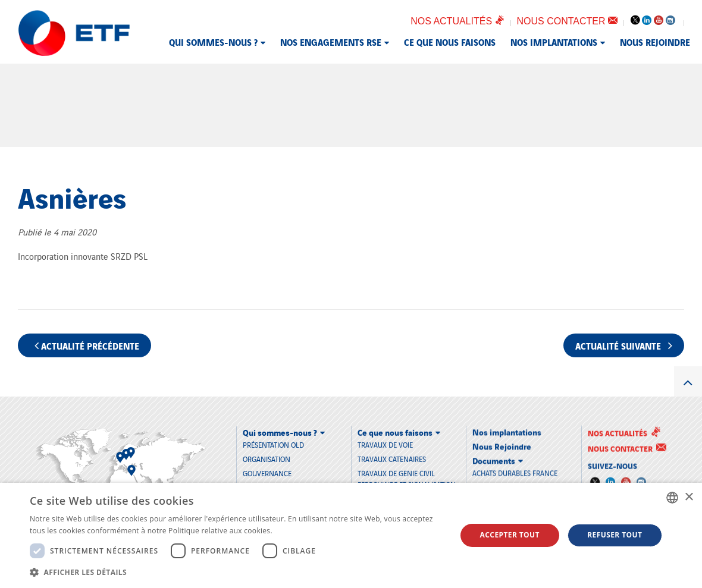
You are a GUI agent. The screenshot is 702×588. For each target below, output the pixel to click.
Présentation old (273, 444)
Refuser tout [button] (615, 535)
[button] (237, 572)
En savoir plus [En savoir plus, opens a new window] (298, 531)
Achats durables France (515, 472)
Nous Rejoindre (655, 42)
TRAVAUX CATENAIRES (392, 458)
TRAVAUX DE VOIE (385, 444)
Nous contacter (567, 21)
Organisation (267, 459)
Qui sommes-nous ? (213, 42)
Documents (494, 459)
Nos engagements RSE (331, 42)
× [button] (689, 497)
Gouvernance (267, 473)
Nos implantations (554, 42)
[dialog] (351, 535)
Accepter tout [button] (510, 535)
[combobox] (672, 498)
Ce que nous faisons (450, 42)
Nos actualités (457, 21)
